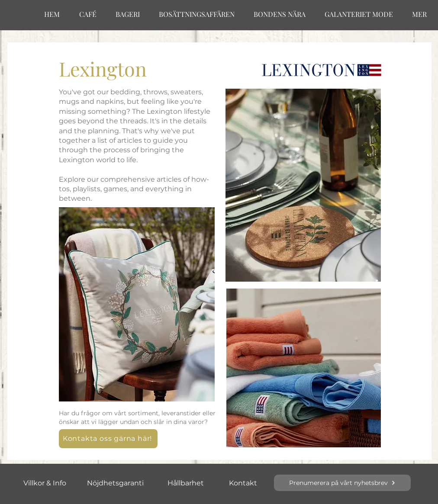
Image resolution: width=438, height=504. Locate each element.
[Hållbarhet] (186, 483)
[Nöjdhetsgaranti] (115, 483)
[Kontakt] (243, 483)
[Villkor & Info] (45, 483)
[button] (108, 439)
